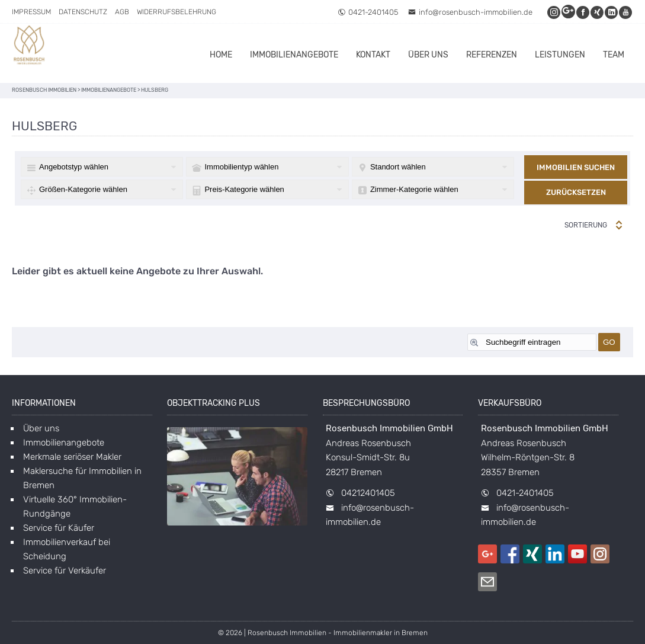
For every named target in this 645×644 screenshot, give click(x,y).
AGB (122, 12)
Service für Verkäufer (65, 571)
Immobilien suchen (576, 167)
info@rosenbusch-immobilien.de (470, 12)
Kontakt (373, 55)
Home (221, 55)
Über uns (428, 55)
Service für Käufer (59, 528)
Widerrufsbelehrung (177, 12)
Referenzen (492, 55)
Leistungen (560, 55)
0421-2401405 (368, 12)
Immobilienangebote (294, 55)
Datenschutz (83, 12)
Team (614, 55)
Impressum (31, 12)
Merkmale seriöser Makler (72, 457)
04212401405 (368, 493)
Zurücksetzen (576, 192)
